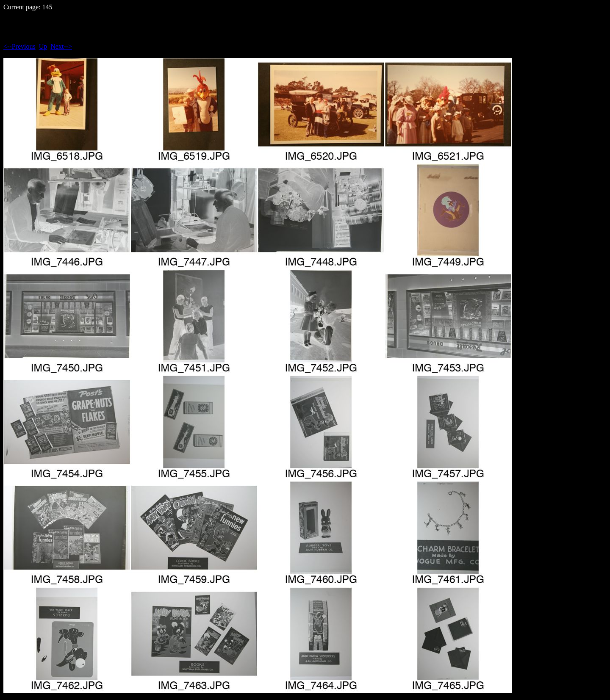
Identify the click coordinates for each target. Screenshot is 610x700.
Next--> (61, 46)
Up (43, 46)
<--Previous (19, 46)
